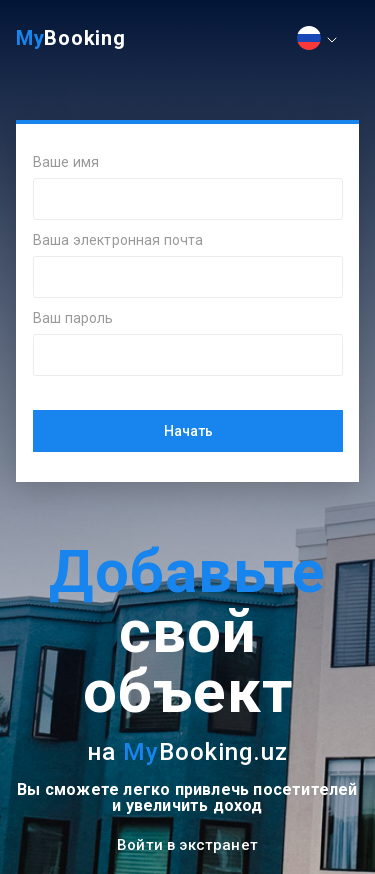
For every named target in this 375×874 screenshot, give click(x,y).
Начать (188, 431)
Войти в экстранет (187, 845)
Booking (70, 38)
